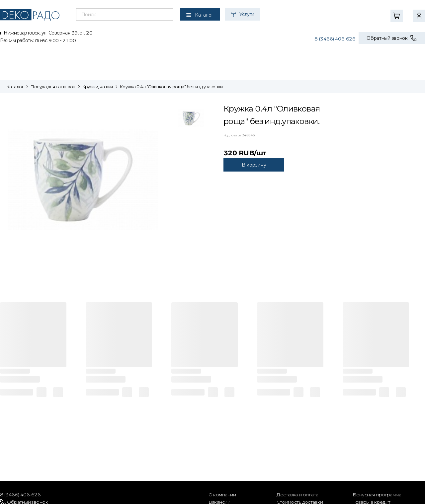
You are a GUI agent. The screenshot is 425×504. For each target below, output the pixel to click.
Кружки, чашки (98, 87)
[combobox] (125, 15)
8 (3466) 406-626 (335, 39)
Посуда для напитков (53, 87)
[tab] (191, 120)
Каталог (15, 87)
